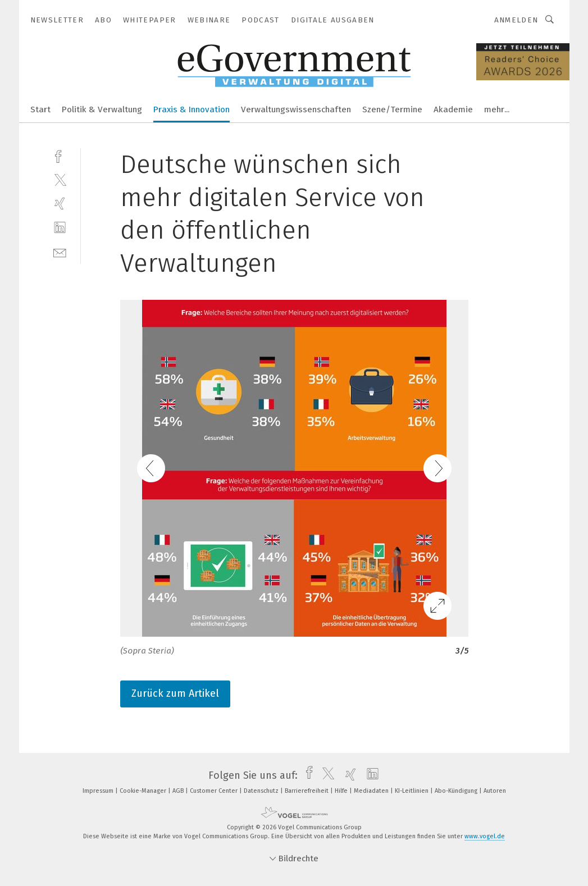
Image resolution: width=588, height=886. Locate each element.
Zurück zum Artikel (175, 693)
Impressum (99, 791)
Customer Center (215, 791)
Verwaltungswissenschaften (296, 109)
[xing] (60, 204)
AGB (179, 791)
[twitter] (60, 179)
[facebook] (60, 155)
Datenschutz (262, 791)
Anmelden (516, 20)
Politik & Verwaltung (102, 109)
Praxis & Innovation (192, 109)
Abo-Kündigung (457, 791)
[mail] (60, 252)
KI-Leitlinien (412, 791)
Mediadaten (372, 791)
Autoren (495, 791)
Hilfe (342, 791)
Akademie (453, 109)
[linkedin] (60, 228)
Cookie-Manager (144, 791)
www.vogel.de (485, 836)
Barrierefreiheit (307, 791)
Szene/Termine (392, 109)
